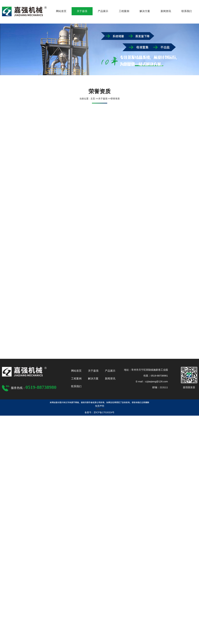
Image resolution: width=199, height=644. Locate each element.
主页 (93, 99)
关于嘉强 (103, 99)
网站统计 (101, 409)
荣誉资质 (115, 99)
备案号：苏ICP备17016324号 (100, 412)
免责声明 (100, 406)
